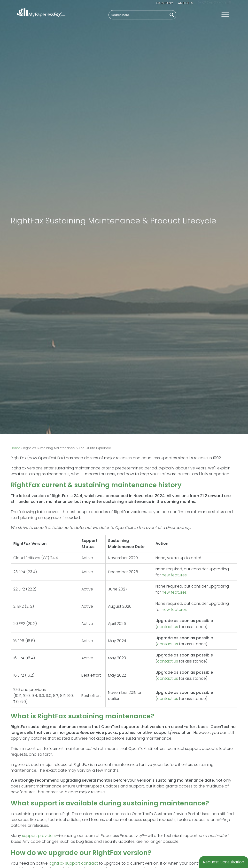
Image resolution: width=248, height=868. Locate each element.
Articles (186, 3)
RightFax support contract (73, 863)
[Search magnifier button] (172, 15)
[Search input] (138, 15)
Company (165, 3)
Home (15, 448)
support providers (39, 836)
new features (174, 575)
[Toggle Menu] (225, 15)
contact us (168, 627)
